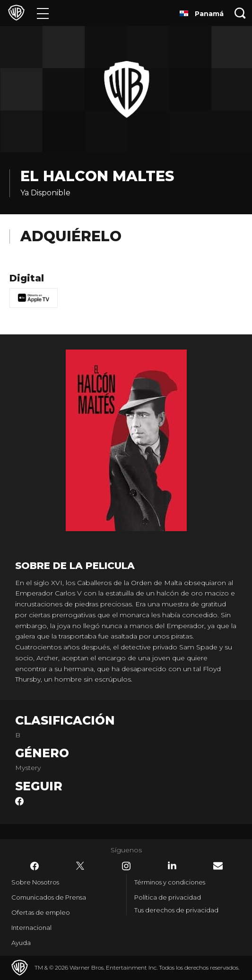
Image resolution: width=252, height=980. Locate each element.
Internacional (31, 927)
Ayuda (21, 943)
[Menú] (43, 13)
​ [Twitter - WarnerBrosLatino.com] (80, 866)
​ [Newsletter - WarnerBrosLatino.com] (218, 866)
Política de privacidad (168, 897)
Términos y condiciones (170, 882)
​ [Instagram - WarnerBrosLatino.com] (126, 866)
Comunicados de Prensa (49, 897)
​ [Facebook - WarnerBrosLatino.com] (35, 866)
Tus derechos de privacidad (176, 910)
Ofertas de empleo (41, 912)
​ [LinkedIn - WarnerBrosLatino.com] (172, 866)
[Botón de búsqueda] (240, 13)
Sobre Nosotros (35, 882)
